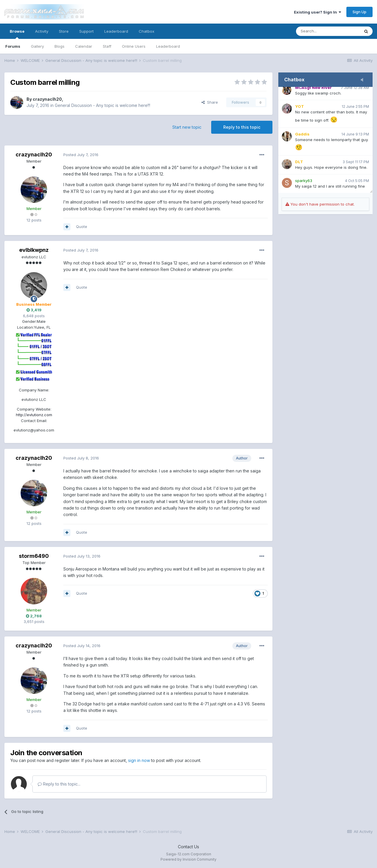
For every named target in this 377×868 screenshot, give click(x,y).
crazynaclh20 (47, 99)
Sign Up (359, 12)
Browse (17, 34)
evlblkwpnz (34, 250)
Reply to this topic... (59, 784)
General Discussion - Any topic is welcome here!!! (102, 105)
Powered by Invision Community (188, 859)
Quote (82, 226)
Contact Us (188, 847)
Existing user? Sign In (318, 12)
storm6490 (34, 556)
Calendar (84, 46)
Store (64, 31)
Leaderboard (168, 46)
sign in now (139, 760)
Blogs (59, 46)
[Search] (328, 31)
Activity (42, 31)
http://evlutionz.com (34, 415)
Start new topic (187, 127)
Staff (107, 46)
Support (86, 31)
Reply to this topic (242, 127)
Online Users (134, 46)
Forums (13, 46)
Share (210, 102)
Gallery (37, 46)
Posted (81, 155)
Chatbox (147, 31)
